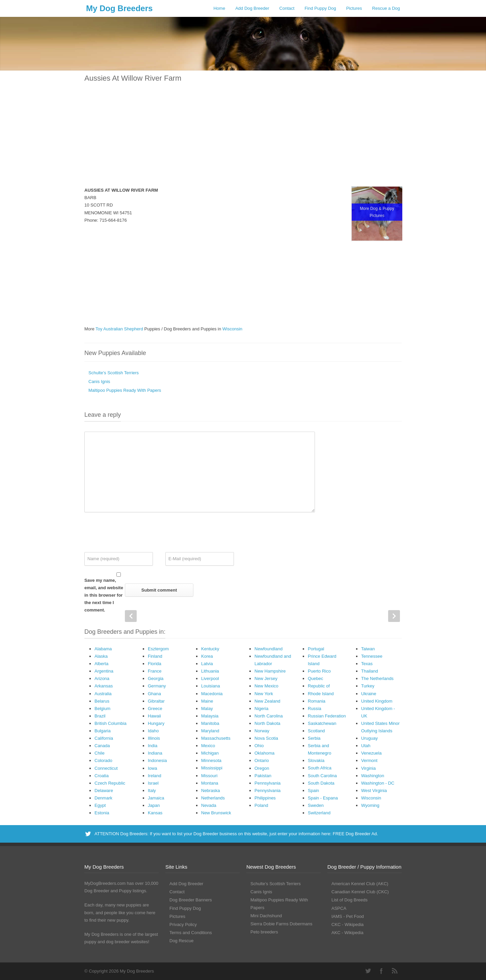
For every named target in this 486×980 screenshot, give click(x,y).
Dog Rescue (182, 941)
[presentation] (136, 532)
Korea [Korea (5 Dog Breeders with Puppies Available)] (207, 656)
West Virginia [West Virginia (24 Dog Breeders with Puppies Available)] (374, 791)
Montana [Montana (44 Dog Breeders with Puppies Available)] (210, 783)
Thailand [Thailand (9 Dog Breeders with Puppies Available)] (370, 671)
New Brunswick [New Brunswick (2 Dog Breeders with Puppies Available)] (216, 813)
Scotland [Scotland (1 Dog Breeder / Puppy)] (316, 731)
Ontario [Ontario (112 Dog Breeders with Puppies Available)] (262, 760)
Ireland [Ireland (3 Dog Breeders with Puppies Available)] (155, 776)
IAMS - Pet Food (348, 916)
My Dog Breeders (119, 8)
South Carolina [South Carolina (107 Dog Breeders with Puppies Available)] (322, 776)
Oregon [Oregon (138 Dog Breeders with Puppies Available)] (262, 768)
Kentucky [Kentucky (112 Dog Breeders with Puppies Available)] (210, 649)
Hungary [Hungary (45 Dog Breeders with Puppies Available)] (156, 723)
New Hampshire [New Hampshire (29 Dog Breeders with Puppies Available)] (270, 671)
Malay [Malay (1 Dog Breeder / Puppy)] (207, 709)
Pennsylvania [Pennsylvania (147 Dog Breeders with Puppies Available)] (267, 783)
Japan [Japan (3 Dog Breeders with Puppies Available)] (154, 805)
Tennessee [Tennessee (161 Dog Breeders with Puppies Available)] (372, 656)
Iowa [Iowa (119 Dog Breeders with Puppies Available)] (152, 768)
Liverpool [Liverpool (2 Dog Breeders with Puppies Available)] (210, 678)
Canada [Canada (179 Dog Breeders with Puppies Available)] (102, 746)
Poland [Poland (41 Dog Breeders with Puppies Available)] (261, 805)
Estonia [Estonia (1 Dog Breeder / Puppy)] (102, 813)
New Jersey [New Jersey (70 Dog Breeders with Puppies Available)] (266, 678)
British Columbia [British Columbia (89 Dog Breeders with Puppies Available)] (111, 723)
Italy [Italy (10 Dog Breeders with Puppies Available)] (152, 791)
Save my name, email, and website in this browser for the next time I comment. (104, 595)
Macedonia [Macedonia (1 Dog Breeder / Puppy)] (212, 694)
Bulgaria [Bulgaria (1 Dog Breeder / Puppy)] (103, 731)
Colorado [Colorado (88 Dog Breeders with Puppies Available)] (103, 760)
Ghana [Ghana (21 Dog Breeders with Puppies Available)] (154, 694)
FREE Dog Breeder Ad (355, 834)
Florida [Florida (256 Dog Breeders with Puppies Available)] (155, 664)
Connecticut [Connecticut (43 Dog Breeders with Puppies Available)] (106, 768)
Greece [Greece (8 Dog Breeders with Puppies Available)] (155, 709)
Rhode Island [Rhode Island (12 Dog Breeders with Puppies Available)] (321, 694)
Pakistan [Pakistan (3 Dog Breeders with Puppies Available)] (263, 776)
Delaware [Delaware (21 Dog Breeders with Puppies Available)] (104, 791)
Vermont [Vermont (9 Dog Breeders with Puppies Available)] (369, 760)
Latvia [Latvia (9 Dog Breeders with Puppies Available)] (207, 664)
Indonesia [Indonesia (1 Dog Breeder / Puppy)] (157, 760)
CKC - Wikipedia (347, 924)
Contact (287, 8)
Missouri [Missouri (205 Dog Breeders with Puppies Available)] (209, 776)
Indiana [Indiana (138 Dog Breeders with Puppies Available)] (155, 753)
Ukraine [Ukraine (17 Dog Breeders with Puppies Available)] (369, 694)
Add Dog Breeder (252, 8)
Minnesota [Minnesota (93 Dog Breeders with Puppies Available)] (211, 760)
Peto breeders (264, 932)
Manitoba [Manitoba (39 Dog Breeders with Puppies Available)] (210, 723)
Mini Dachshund (266, 916)
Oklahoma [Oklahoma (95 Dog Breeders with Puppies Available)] (264, 753)
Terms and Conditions (191, 933)
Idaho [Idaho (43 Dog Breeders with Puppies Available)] (153, 731)
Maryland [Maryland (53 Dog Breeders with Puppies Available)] (210, 731)
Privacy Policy (183, 924)
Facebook (381, 971)
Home (219, 8)
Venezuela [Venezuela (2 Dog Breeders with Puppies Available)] (371, 753)
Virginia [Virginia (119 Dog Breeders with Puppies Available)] (368, 768)
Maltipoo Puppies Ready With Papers (125, 390)
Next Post (394, 616)
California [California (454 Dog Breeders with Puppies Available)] (104, 738)
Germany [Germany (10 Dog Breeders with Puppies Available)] (157, 686)
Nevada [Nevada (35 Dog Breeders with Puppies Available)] (209, 805)
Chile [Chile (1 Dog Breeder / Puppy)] (100, 753)
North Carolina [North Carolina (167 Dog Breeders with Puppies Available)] (269, 716)
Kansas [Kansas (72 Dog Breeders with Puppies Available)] (155, 813)
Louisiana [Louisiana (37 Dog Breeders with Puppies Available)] (211, 686)
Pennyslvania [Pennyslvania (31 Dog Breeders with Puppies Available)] (267, 791)
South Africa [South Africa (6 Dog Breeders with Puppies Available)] (320, 768)
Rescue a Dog (386, 8)
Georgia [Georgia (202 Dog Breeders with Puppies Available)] (156, 678)
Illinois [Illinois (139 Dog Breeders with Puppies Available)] (154, 738)
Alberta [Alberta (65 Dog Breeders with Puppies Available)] (101, 664)
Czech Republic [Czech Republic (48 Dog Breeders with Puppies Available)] (110, 783)
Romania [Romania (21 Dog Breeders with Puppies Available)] (317, 701)
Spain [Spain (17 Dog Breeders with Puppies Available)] (313, 791)
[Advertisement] (243, 139)
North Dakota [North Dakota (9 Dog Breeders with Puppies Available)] (267, 723)
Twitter (368, 971)
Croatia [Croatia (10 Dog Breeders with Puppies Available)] (102, 776)
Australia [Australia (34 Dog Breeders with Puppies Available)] (103, 694)
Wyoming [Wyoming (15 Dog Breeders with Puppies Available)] (370, 805)
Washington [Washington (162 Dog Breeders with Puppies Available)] (373, 776)
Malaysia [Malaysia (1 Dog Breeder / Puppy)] (210, 716)
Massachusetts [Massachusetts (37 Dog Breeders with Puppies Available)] (216, 738)
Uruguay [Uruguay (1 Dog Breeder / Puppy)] (369, 738)
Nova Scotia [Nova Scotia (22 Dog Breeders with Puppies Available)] (266, 738)
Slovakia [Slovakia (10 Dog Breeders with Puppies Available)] (316, 760)
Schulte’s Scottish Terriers (114, 373)
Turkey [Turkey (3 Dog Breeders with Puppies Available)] (368, 686)
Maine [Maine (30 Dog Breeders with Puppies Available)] (207, 701)
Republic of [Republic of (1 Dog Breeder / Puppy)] (319, 686)
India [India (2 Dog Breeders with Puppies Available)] (153, 746)
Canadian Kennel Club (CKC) (360, 892)
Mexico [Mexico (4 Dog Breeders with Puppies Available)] (208, 746)
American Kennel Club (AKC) (360, 884)
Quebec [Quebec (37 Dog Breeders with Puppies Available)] (316, 678)
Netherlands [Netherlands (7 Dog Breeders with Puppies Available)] (213, 798)
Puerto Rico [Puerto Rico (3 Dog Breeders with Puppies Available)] (319, 671)
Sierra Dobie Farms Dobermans (281, 924)
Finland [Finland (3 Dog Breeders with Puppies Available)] (155, 656)
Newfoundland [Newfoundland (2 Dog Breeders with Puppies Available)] (268, 649)
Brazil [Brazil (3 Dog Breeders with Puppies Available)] (100, 716)
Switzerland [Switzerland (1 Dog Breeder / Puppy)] (319, 813)
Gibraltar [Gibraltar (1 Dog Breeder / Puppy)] (156, 701)
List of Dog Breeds (349, 900)
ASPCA (339, 908)
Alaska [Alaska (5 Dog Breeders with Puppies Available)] (101, 656)
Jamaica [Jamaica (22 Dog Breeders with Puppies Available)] (156, 798)
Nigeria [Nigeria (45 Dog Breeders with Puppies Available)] (261, 709)
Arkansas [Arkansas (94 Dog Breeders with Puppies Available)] (104, 686)
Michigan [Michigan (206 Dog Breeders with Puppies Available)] (210, 753)
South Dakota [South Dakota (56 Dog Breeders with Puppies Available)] (321, 783)
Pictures (354, 8)
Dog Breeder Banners (191, 900)
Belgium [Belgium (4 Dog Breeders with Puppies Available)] (102, 709)
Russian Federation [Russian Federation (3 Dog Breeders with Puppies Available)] (327, 716)
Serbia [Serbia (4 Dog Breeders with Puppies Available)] (314, 738)
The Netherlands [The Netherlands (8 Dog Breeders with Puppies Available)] (377, 678)
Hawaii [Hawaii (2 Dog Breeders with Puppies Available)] (154, 716)
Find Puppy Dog (320, 8)
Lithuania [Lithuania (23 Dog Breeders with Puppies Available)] (210, 671)
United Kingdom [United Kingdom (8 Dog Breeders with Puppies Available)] (377, 701)
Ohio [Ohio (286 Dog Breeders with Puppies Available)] (259, 746)
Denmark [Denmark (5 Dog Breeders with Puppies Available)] (103, 798)
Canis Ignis (99, 382)
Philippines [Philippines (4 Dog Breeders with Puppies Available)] (265, 798)
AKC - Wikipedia (347, 933)
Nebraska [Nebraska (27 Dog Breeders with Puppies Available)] (211, 791)
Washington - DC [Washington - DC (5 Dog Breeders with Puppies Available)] (378, 783)
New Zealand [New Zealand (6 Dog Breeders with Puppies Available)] (267, 701)
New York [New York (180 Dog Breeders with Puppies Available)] (264, 694)
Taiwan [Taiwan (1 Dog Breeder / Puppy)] (368, 649)
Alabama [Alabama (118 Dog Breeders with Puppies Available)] (103, 649)
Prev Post (131, 616)
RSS (395, 971)
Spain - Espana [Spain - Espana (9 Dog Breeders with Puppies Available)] (323, 798)
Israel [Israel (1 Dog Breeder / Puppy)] (153, 783)
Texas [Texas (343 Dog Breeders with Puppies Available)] (367, 664)
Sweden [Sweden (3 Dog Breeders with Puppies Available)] (316, 805)
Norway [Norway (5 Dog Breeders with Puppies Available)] (262, 731)
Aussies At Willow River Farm (133, 78)
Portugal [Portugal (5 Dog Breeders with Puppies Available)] (316, 649)
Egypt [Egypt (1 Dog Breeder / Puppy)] (100, 805)
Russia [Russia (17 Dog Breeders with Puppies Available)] (315, 709)
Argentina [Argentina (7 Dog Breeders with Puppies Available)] (104, 671)
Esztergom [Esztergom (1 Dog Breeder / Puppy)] (158, 649)
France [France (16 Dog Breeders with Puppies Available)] (155, 671)
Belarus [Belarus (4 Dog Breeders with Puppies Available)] (102, 701)
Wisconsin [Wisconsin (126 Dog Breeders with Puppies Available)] (371, 798)
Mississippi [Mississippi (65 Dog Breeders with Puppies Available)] (212, 768)
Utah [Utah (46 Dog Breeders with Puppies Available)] (366, 746)
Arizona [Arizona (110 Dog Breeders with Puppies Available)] (102, 678)
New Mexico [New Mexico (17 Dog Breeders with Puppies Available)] (266, 686)
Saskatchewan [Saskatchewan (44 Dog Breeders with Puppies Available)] (322, 723)
